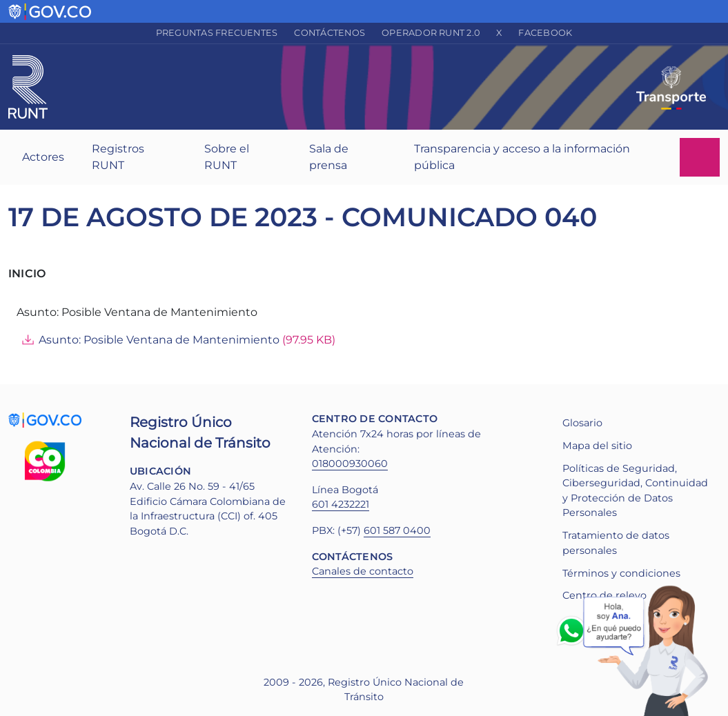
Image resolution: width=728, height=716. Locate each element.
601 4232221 (341, 504)
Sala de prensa (329, 157)
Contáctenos (329, 33)
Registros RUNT (118, 157)
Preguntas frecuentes (217, 33)
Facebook (545, 33)
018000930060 (350, 464)
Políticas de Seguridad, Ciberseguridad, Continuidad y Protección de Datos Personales (635, 491)
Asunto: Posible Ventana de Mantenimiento (159, 340)
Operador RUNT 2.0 (431, 33)
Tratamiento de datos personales (616, 543)
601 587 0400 (397, 530)
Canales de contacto (363, 571)
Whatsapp (574, 630)
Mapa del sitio (597, 446)
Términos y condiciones (621, 573)
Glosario (582, 423)
